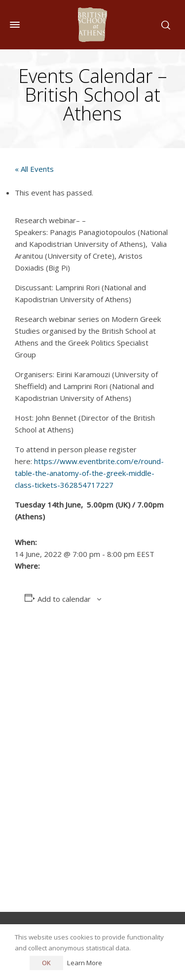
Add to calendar (64, 599)
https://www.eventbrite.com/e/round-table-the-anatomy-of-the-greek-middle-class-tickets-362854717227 (89, 473)
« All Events (34, 169)
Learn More (85, 963)
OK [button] (46, 963)
